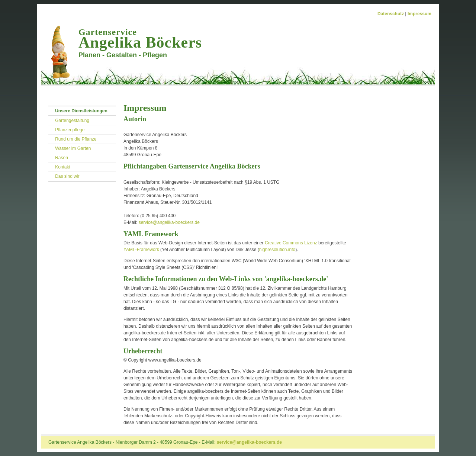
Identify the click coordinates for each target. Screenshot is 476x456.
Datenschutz (391, 14)
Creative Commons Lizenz (291, 243)
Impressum (419, 14)
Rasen (62, 158)
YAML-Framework (141, 250)
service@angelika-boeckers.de (169, 222)
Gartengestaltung (72, 121)
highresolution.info (277, 250)
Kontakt (63, 167)
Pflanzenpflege (70, 130)
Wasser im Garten (73, 148)
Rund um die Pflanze (76, 139)
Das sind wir (67, 176)
